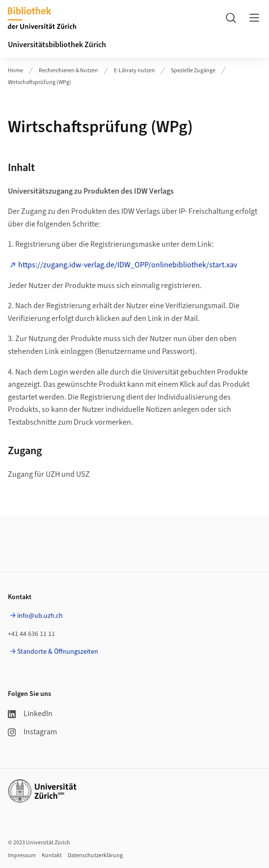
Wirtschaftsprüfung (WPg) (40, 82)
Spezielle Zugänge (193, 71)
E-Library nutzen (134, 71)
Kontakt (52, 855)
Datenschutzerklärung (95, 855)
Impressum (22, 855)
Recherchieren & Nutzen (68, 71)
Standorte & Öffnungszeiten (58, 652)
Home (15, 71)
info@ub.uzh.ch (40, 616)
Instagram (32, 732)
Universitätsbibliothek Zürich (57, 45)
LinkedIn (30, 714)
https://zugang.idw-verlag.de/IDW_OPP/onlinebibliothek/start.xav (128, 265)
